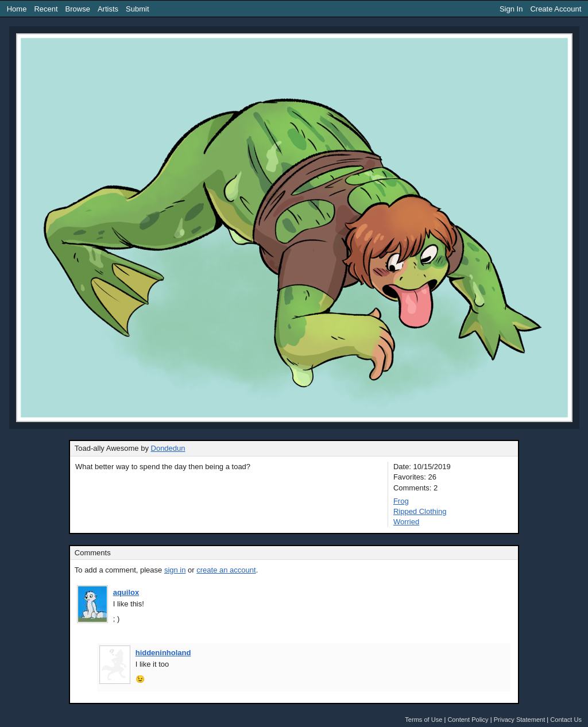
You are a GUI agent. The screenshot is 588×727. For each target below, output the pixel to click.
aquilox (126, 592)
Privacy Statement (520, 720)
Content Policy (468, 720)
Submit (137, 9)
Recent (46, 9)
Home (17, 9)
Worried (406, 522)
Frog (401, 501)
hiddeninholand (163, 653)
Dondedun (168, 448)
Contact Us (566, 720)
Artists (108, 9)
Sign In (511, 9)
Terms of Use (423, 720)
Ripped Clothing (420, 511)
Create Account (556, 9)
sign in (175, 570)
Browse (78, 9)
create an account (226, 570)
